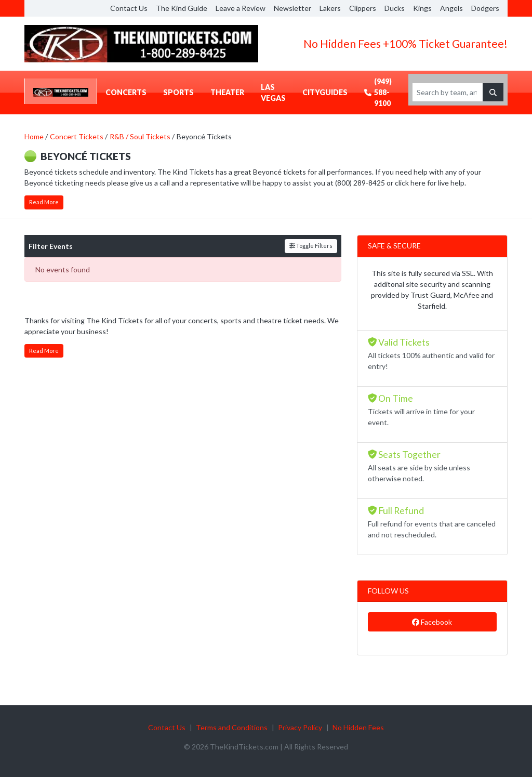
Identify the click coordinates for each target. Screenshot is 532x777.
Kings (422, 8)
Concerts (126, 92)
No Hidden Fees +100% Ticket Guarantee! (405, 43)
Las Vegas (273, 93)
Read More (44, 202)
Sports (178, 92)
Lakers (330, 8)
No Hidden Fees (358, 727)
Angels (451, 8)
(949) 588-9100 (378, 92)
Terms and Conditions (232, 727)
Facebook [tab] (432, 622)
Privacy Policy (300, 727)
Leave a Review (241, 8)
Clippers (363, 8)
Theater (227, 92)
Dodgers (485, 8)
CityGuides (325, 92)
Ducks (395, 8)
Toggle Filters (311, 246)
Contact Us (129, 8)
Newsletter (292, 8)
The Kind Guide (182, 8)
